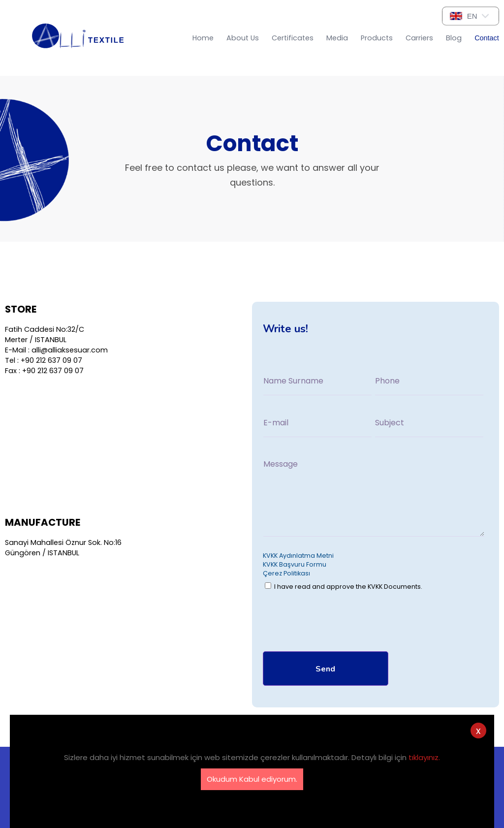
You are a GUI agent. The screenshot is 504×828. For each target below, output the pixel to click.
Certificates (293, 38)
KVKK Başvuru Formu (295, 564)
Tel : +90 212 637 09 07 (44, 360)
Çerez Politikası (286, 573)
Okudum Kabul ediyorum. (252, 779)
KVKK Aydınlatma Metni (298, 556)
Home (203, 38)
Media (337, 38)
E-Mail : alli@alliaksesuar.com (56, 350)
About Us (243, 38)
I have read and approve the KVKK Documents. (344, 587)
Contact (487, 38)
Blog (454, 38)
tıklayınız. (424, 757)
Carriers (419, 38)
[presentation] (338, 623)
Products (377, 38)
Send (325, 669)
